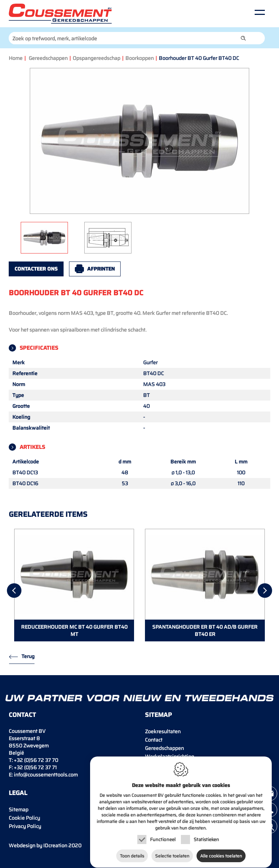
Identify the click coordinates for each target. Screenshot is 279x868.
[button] (243, 38)
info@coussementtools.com (46, 775)
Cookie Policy (24, 818)
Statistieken (206, 833)
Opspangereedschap (96, 58)
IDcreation (38, 845)
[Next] (265, 591)
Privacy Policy (25, 826)
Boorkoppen (139, 58)
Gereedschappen (48, 58)
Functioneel (163, 833)
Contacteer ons (36, 269)
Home (16, 58)
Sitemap (19, 810)
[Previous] (14, 591)
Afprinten (101, 269)
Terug (28, 656)
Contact (154, 740)
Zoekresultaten (163, 731)
